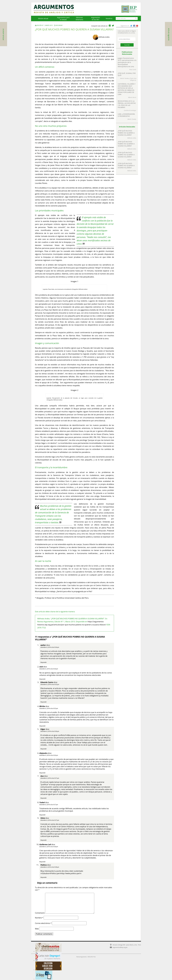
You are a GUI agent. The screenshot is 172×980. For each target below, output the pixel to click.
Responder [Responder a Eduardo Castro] (44, 702)
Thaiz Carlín (133, 70)
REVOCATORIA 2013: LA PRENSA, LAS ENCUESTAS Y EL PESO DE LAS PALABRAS (127, 104)
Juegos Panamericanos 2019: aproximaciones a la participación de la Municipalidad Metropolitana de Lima (127, 62)
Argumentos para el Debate (63, 18)
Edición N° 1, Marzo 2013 (44, 25)
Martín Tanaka (125, 78)
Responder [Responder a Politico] (44, 877)
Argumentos (56, 9)
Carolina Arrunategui (130, 110)
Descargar (59, 25)
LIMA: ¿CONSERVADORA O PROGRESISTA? (126, 115)
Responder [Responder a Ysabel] (42, 815)
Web (37, 929)
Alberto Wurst (132, 97)
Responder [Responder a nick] (42, 679)
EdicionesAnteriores (79, 18)
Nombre (39, 918)
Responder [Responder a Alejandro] (42, 773)
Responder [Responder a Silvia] (44, 840)
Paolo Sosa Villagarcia (133, 79)
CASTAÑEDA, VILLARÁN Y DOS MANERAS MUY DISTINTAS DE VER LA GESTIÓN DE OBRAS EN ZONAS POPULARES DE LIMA (127, 89)
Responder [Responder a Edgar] (44, 749)
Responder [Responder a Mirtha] (42, 726)
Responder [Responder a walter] (44, 662)
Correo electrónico (43, 923)
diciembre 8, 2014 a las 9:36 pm (50, 731)
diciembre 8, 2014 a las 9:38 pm (49, 847)
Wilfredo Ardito (104, 37)
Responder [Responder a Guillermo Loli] (42, 862)
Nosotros (109, 18)
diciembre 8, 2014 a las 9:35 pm (50, 684)
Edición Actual (43, 18)
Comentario (40, 913)
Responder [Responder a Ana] (44, 798)
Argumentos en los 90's (96, 18)
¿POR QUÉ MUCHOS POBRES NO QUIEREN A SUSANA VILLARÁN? (126, 133)
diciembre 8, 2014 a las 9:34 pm (50, 647)
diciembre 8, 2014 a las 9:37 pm (50, 778)
